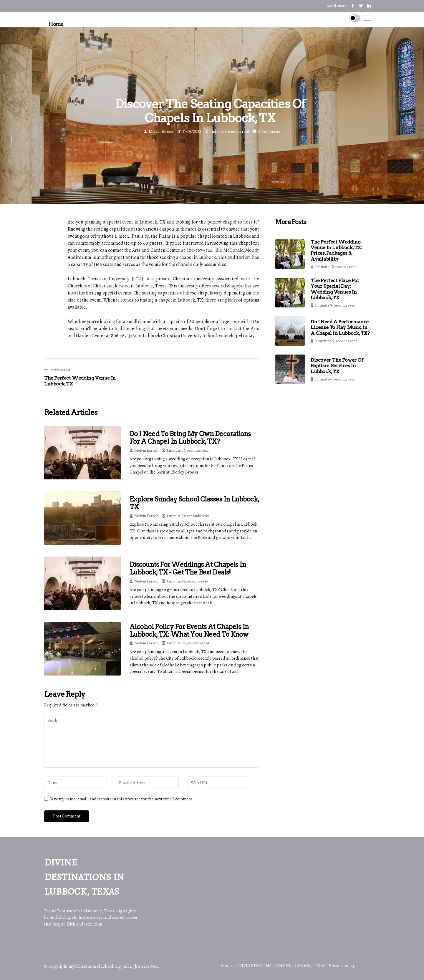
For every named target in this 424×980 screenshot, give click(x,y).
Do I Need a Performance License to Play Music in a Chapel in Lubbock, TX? (340, 327)
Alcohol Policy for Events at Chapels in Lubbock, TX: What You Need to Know (189, 630)
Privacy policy (342, 966)
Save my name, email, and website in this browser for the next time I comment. (121, 799)
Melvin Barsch (161, 131)
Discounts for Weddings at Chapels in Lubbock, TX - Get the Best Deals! (188, 568)
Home (56, 24)
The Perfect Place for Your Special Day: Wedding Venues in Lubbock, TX (335, 289)
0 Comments (269, 131)
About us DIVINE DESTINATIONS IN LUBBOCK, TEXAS (273, 966)
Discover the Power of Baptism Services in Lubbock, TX (337, 366)
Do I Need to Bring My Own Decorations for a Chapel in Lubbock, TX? (190, 438)
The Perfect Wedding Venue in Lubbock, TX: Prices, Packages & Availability (336, 250)
